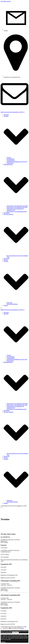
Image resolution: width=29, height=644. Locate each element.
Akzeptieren (15, 632)
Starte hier (6, 115)
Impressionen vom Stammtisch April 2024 (17, 206)
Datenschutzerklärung (12, 304)
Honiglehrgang (11, 159)
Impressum (10, 303)
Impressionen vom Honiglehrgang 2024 (17, 211)
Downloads (7, 258)
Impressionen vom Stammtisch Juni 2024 (17, 207)
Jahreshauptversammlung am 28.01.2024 (17, 162)
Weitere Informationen (6, 632)
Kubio (22, 628)
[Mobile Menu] (1, 308)
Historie (6, 260)
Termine (9, 157)
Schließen (3, 642)
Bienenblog (7, 213)
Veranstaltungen (11, 160)
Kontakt (6, 305)
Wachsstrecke (10, 163)
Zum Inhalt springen (6, 1)
